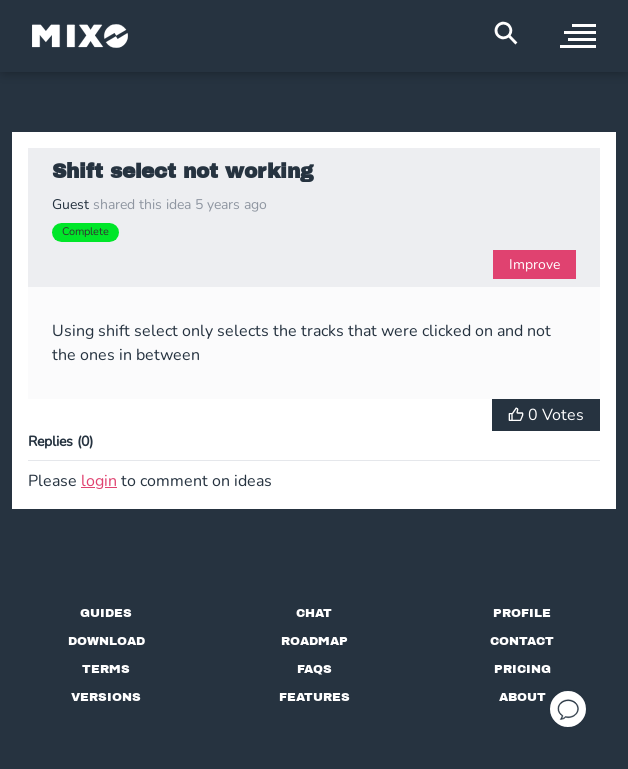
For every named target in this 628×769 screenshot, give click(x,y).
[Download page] (106, 641)
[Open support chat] (568, 709)
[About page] (522, 697)
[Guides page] (106, 613)
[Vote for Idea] (546, 415)
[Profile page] (522, 613)
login (99, 481)
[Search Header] (506, 33)
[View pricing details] (522, 669)
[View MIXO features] (314, 697)
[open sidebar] (578, 36)
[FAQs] (314, 669)
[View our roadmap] (314, 641)
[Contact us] (522, 641)
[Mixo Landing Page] (80, 36)
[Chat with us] (314, 613)
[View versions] (106, 697)
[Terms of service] (106, 669)
